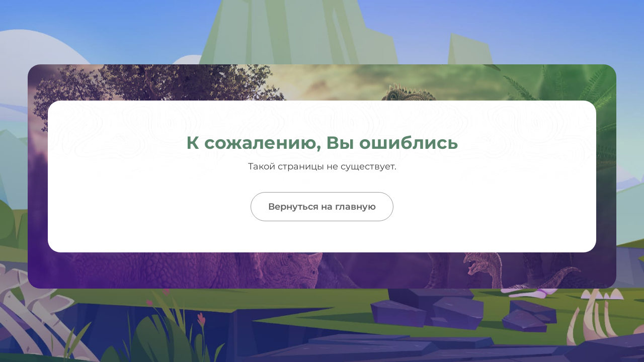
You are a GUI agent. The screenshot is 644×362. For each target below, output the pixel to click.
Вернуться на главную (322, 207)
